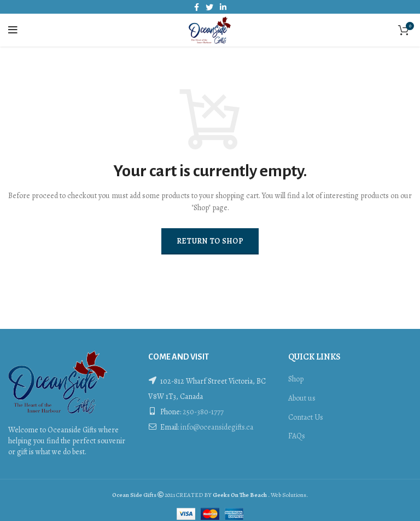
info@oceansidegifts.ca (217, 427)
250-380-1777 (203, 412)
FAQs (297, 436)
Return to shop (210, 241)
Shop (296, 379)
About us (302, 398)
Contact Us (306, 417)
